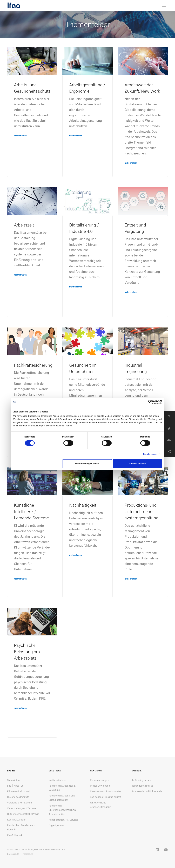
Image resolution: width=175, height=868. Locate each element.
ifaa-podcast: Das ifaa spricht (106, 797)
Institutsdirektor (57, 780)
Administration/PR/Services (63, 820)
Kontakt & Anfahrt (17, 820)
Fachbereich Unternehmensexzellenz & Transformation (62, 810)
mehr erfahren (20, 136)
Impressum (28, 854)
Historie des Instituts (18, 797)
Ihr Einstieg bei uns (142, 780)
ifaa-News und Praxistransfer (106, 791)
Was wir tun (13, 780)
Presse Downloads (100, 786)
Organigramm (56, 825)
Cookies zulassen (138, 464)
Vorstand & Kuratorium (19, 803)
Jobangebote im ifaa (143, 786)
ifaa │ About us (15, 786)
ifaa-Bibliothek (15, 835)
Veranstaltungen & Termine (22, 808)
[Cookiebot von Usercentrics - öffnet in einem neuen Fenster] (147, 402)
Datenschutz (13, 854)
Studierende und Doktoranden (147, 791)
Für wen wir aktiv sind (19, 791)
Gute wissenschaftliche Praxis (23, 814)
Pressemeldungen (100, 780)
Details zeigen (150, 454)
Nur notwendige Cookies (87, 464)
